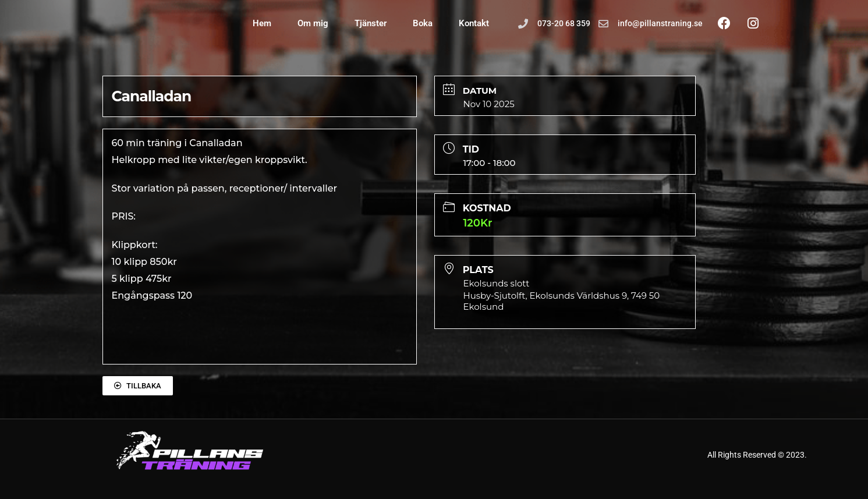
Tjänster (371, 23)
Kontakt (474, 23)
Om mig (313, 23)
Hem (262, 23)
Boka (423, 23)
